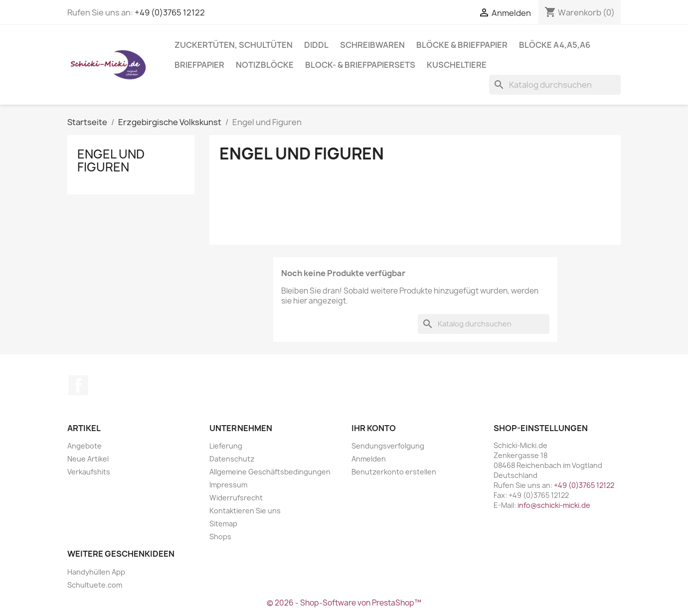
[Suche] (555, 85)
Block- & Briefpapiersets (360, 65)
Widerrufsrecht (236, 498)
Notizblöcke (265, 65)
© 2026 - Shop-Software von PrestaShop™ (344, 603)
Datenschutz (232, 459)
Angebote (85, 446)
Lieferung (226, 446)
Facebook (78, 385)
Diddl (316, 45)
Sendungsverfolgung (388, 446)
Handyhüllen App (96, 572)
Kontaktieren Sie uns (245, 511)
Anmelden (369, 459)
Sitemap (223, 524)
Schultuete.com (95, 585)
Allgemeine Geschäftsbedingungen (270, 472)
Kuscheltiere (457, 65)
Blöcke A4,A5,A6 (555, 45)
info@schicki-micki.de (554, 505)
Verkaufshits (89, 472)
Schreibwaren (372, 45)
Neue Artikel (88, 459)
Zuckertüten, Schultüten (234, 45)
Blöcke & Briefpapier (462, 45)
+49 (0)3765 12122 (170, 12)
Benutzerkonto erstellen (394, 472)
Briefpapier (199, 65)
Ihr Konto (374, 428)
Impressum (228, 485)
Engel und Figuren (111, 160)
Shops (220, 537)
